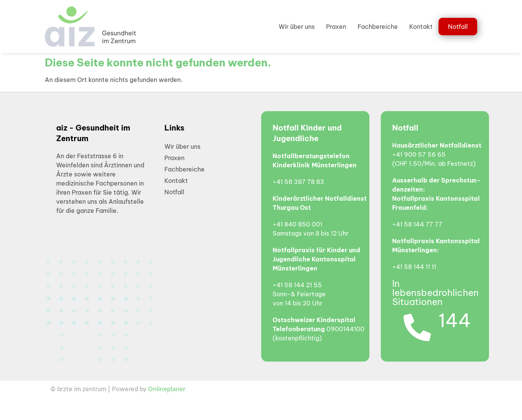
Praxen (336, 27)
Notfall (458, 27)
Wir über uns (297, 27)
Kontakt (421, 27)
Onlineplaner (167, 389)
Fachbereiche (378, 27)
